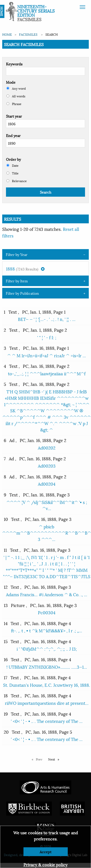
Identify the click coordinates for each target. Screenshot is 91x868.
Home (7, 34)
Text (13, 312)
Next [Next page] (55, 759)
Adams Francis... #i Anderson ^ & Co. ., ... (47, 594)
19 (6, 714)
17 (6, 677)
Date (13, 165)
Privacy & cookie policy (45, 864)
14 (6, 623)
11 (5, 550)
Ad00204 (47, 484)
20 (6, 732)
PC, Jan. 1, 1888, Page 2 (45, 330)
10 (6, 519)
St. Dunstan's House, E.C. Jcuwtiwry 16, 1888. (47, 685)
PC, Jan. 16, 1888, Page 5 (49, 732)
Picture (18, 605)
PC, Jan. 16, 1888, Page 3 (46, 494)
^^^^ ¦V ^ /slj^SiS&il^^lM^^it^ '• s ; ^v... (47, 505)
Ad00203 (47, 466)
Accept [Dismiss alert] (45, 852)
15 (6, 641)
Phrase (14, 104)
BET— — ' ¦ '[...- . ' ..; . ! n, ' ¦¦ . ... (47, 319)
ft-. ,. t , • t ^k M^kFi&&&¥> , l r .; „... (47, 630)
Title (13, 173)
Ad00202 (47, 448)
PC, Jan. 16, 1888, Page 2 (46, 366)
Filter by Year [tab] (17, 254)
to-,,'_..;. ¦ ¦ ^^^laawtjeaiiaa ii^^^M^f (47, 373)
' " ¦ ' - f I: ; (47, 337)
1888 (25, 268)
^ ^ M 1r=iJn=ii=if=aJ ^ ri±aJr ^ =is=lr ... (47, 355)
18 (6, 695)
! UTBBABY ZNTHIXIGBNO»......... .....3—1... (47, 667)
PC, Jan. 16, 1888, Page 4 (48, 623)
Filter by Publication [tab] (22, 293)
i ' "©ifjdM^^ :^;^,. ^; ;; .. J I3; (47, 649)
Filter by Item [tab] (17, 281)
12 (6, 587)
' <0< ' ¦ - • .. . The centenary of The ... (47, 721)
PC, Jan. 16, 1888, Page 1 (46, 348)
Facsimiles (28, 34)
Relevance (17, 181)
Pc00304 (47, 612)
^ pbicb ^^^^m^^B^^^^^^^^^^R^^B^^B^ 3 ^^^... (47, 533)
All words (16, 96)
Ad (12, 440)
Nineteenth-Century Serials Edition (36, 11)
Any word (16, 88)
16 (6, 659)
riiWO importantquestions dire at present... (47, 703)
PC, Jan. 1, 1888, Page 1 (44, 312)
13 (6, 605)
